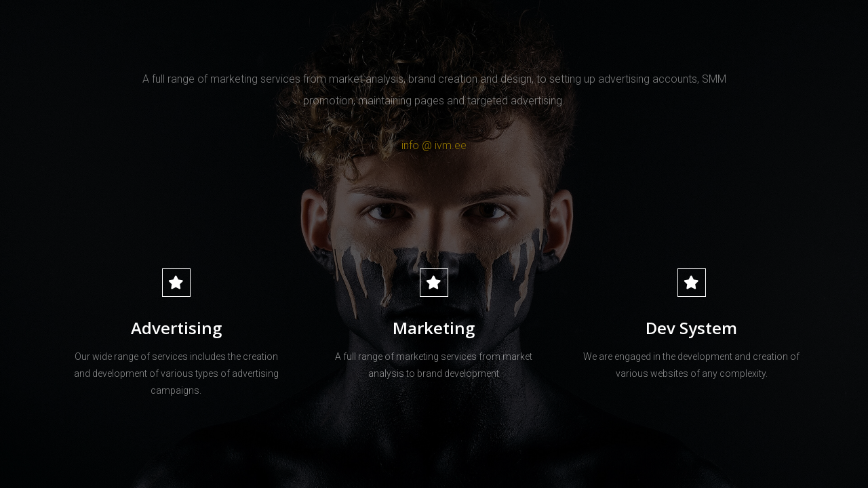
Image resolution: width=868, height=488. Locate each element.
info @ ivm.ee (434, 145)
